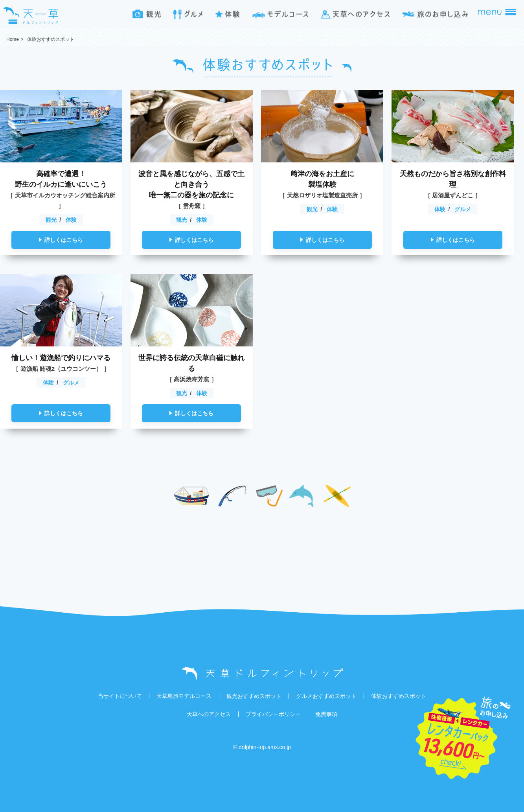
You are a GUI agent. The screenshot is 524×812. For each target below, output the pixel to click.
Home (13, 39)
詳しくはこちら (64, 240)
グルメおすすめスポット (326, 696)
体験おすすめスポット (399, 696)
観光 (51, 220)
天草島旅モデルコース (184, 696)
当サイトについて (120, 696)
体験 (71, 220)
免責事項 (326, 714)
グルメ (463, 209)
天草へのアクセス (209, 714)
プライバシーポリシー (273, 714)
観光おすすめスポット (254, 696)
